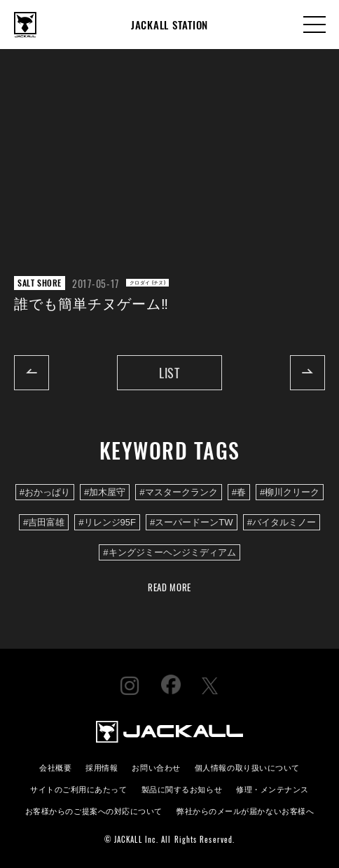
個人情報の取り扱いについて (247, 767)
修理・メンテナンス (272, 788)
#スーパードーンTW (192, 522)
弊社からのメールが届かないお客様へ (245, 810)
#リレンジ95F (107, 522)
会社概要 (55, 767)
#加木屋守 (105, 492)
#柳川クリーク (290, 492)
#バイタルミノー (282, 522)
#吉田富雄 (44, 522)
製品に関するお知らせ (182, 788)
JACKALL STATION (169, 25)
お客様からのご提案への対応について (94, 810)
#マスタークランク (178, 492)
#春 (239, 492)
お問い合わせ (156, 767)
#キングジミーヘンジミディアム (169, 552)
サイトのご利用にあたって (79, 788)
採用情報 (102, 767)
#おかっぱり (45, 492)
